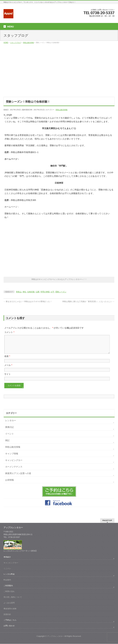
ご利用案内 (8, 586)
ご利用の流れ (9, 591)
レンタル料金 (9, 574)
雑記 (7, 444)
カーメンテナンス (14, 470)
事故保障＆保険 (10, 609)
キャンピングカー (14, 464)
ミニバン (7, 569)
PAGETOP (107, 521)
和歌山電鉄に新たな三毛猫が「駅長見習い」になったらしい (88, 302)
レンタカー (11, 424)
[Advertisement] (59, 72)
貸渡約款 (7, 614)
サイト (8, 378)
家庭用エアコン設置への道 (18, 477)
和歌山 (19, 292)
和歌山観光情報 (62, 110)
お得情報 (10, 484)
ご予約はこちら (10, 620)
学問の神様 (45, 292)
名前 (7, 360)
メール (8, 369)
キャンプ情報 (12, 457)
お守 (52, 292)
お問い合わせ (9, 626)
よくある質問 (9, 603)
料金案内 (7, 580)
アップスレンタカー (55, 636)
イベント (10, 437)
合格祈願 (31, 292)
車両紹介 (7, 557)
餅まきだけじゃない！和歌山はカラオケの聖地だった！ (28, 302)
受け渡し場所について (13, 597)
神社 (24, 292)
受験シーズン (61, 292)
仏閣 (37, 292)
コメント (9, 332)
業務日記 (10, 431)
